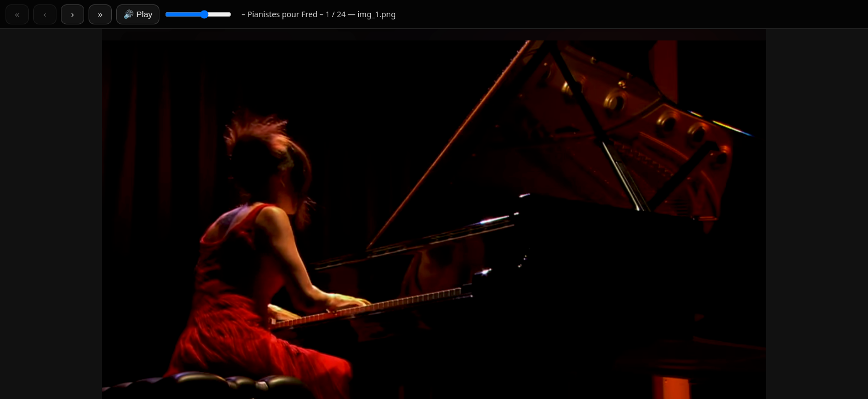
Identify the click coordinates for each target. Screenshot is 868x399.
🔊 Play (138, 14)
